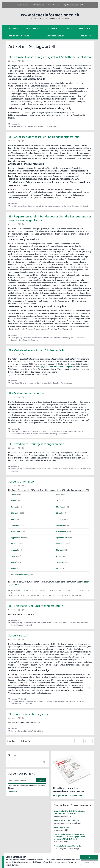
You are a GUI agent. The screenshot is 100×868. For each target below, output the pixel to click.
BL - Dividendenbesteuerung (27, 393)
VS (86, 591)
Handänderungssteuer (19, 206)
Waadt (59, 556)
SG (63, 591)
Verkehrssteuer (67, 383)
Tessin (14, 556)
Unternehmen (63, 434)
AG (12, 591)
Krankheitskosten (52, 126)
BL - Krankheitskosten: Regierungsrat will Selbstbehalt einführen (50, 57)
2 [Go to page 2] (86, 741)
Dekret (85, 206)
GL (41, 591)
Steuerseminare (22, 5)
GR (44, 591)
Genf (13, 568)
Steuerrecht (27, 338)
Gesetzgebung (16, 338)
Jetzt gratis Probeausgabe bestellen (69, 796)
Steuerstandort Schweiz (19, 36)
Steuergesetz (77, 206)
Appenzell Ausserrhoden (56, 701)
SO (69, 591)
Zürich (14, 495)
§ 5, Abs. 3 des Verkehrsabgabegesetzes (58, 367)
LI (26, 595)
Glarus (58, 513)
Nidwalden (15, 513)
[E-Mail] (22, 780)
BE (27, 591)
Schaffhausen (61, 532)
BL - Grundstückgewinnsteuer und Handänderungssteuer (44, 137)
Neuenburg (60, 562)
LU (50, 591)
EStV (17, 584)
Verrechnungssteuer (55, 36)
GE (38, 591)
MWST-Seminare (38, 5)
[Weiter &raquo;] (90, 741)
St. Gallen (15, 544)
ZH (12, 593)
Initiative (40, 731)
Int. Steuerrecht (53, 28)
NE (53, 591)
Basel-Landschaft (17, 126)
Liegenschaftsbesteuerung (60, 338)
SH (66, 591)
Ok (89, 857)
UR (80, 591)
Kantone (14, 124)
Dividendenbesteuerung (48, 434)
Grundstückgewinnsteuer (54, 206)
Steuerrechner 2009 (21, 482)
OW (59, 591)
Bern (58, 495)
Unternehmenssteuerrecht (21, 434)
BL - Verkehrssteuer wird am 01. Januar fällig (37, 350)
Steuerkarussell (18, 635)
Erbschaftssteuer (70, 469)
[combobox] (27, 762)
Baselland (41, 126)
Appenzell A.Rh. (17, 538)
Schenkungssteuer (84, 469)
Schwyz (14, 507)
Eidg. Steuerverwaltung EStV (73, 5)
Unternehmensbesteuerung (57, 431)
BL (19, 124)
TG (75, 591)
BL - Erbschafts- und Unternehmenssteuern (36, 606)
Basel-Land (16, 532)
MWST (70, 28)
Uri (57, 501)
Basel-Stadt (61, 525)
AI (15, 591)
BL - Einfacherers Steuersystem (28, 714)
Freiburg (59, 519)
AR (24, 591)
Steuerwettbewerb (39, 431)
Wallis (13, 562)
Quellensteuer (85, 28)
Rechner (75, 595)
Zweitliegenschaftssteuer (29, 340)
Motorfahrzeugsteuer (28, 383)
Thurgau (59, 550)
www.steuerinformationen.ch (50, 15)
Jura (58, 568)
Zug (13, 519)
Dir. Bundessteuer (33, 28)
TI (77, 591)
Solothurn (15, 525)
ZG (89, 591)
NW (56, 591)
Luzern (14, 501)
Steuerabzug (32, 126)
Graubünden (61, 544)
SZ (72, 591)
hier (87, 582)
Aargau (14, 550)
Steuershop (86, 36)
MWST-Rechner (53, 5)
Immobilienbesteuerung (41, 338)
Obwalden (60, 507)
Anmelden (41, 780)
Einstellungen (89, 863)
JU (47, 591)
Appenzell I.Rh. (62, 538)
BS (33, 591)
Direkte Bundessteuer (20, 575)
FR (36, 591)
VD (83, 591)
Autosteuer (15, 383)
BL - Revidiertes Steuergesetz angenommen (36, 444)
